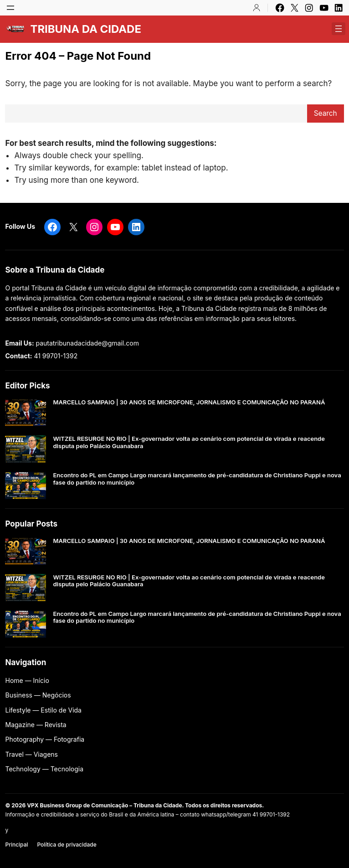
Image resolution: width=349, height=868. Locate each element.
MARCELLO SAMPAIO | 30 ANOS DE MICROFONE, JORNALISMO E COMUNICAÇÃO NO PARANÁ (189, 402)
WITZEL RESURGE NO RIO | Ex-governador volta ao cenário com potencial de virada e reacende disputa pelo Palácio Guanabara (189, 442)
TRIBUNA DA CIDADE (85, 29)
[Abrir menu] (10, 8)
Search (326, 113)
